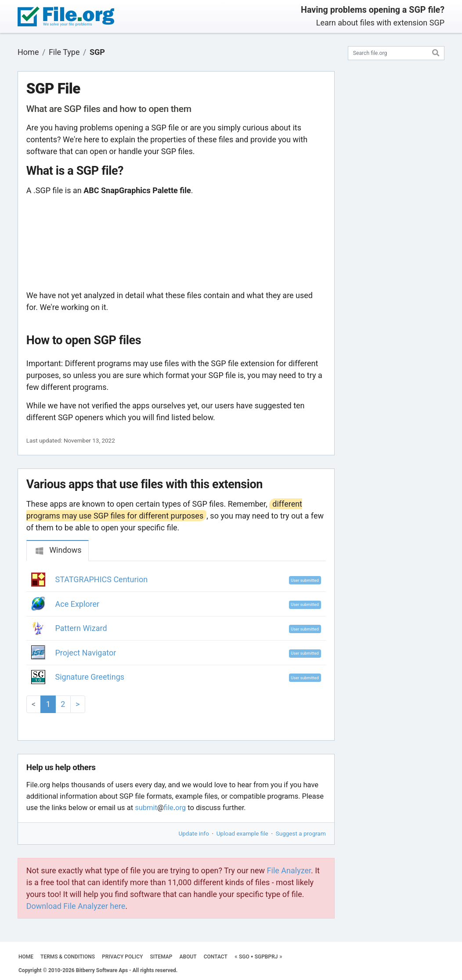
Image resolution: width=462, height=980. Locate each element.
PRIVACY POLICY (122, 957)
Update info (194, 833)
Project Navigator (86, 653)
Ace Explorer (78, 604)
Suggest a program (301, 833)
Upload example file (242, 833)
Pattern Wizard (81, 628)
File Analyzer (289, 870)
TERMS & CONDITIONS (68, 957)
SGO (244, 957)
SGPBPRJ (266, 957)
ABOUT (188, 957)
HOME (26, 957)
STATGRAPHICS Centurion (102, 579)
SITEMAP (161, 957)
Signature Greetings (90, 677)
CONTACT (216, 957)
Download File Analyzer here (76, 906)
